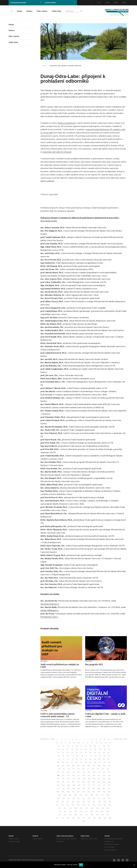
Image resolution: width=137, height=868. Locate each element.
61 (99, 753)
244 (70, 808)
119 (98, 769)
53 (63, 753)
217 (99, 798)
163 (99, 782)
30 (68, 746)
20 (79, 743)
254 (70, 812)
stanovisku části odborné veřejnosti (57, 152)
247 (86, 808)
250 (103, 808)
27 (110, 743)
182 (84, 789)
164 (104, 782)
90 (67, 762)
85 (99, 759)
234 (73, 805)
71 (91, 756)
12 (100, 739)
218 (104, 798)
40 (58, 749)
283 (84, 821)
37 (99, 746)
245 (76, 808)
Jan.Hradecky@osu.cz (50, 604)
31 (72, 746)
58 (86, 753)
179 (68, 789)
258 (91, 812)
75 (109, 756)
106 (89, 766)
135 (68, 776)
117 (88, 769)
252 (60, 812)
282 (110, 818)
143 (109, 776)
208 (108, 795)
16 (61, 743)
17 (66, 743)
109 (104, 766)
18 (70, 743)
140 (94, 776)
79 (72, 759)
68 (77, 756)
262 (60, 815)
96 (95, 762)
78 (68, 759)
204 (86, 795)
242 (60, 808)
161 (89, 782)
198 (109, 792)
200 (65, 795)
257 (86, 812)
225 (83, 802)
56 (77, 753)
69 (82, 756)
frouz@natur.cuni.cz (49, 617)
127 (84, 772)
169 (74, 785)
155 (58, 782)
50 (105, 749)
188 (58, 792)
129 (94, 772)
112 (64, 769)
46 (86, 749)
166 (58, 785)
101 (63, 766)
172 (89, 785)
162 (94, 782)
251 (108, 808)
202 (75, 795)
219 (109, 798)
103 (73, 766)
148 (79, 779)
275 (73, 818)
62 (104, 753)
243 (65, 808)
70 (86, 756)
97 (100, 762)
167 (63, 785)
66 (68, 756)
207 (102, 795)
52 (59, 753)
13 (105, 739)
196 (99, 792)
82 (86, 759)
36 (95, 746)
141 (99, 776)
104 (78, 766)
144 (58, 779)
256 (81, 812)
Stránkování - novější (47, 739)
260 (102, 812)
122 (58, 772)
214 (84, 798)
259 (97, 812)
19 (74, 743)
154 (109, 779)
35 (90, 746)
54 (68, 753)
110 (109, 766)
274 (68, 818)
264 (70, 815)
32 (77, 746)
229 (105, 802)
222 (68, 802)
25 (101, 743)
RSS (24, 860)
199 (59, 795)
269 (97, 815)
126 (79, 772)
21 (83, 743)
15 (57, 743)
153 (104, 779)
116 (83, 769)
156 (63, 782)
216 (94, 798)
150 (89, 779)
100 (58, 766)
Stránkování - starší (120, 739)
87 (109, 759)
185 (99, 789)
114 (74, 769)
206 (97, 795)
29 (63, 746)
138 (84, 776)
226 (89, 802)
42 (67, 749)
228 (99, 802)
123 (63, 772)
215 (89, 798)
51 (109, 749)
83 (90, 759)
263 (65, 815)
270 (103, 815)
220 (57, 802)
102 (68, 766)
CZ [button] (100, 3)
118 (93, 769)
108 (99, 766)
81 (81, 759)
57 (81, 753)
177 (58, 789)
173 (94, 785)
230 (110, 802)
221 (62, 802)
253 (65, 812)
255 (76, 812)
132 (109, 772)
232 (62, 805)
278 (89, 818)
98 (104, 762)
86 (104, 759)
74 (104, 756)
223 (73, 802)
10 (92, 739)
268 (92, 815)
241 (110, 805)
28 (59, 746)
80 (77, 759)
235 (78, 805)
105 (84, 766)
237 (89, 805)
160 (84, 782)
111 (59, 769)
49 (100, 749)
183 (89, 789)
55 (72, 753)
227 (94, 802)
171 (84, 785)
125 (74, 772)
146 (68, 779)
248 (92, 808)
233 (68, 805)
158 (73, 782)
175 (104, 785)
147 (74, 779)
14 (109, 739)
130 (99, 772)
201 (70, 795)
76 (59, 759)
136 (73, 776)
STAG (108, 3)
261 (107, 812)
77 (63, 759)
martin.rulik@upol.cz (50, 610)
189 (63, 792)
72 (95, 756)
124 (68, 772)
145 (63, 779)
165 (109, 782)
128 (89, 772)
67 (73, 756)
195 (94, 792)
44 (77, 749)
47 (91, 749)
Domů (44, 66)
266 (81, 815)
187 (109, 789)
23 (92, 743)
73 (100, 756)
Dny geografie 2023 (94, 664)
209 (58, 798)
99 (109, 762)
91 (72, 762)
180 (74, 789)
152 (99, 779)
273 (63, 818)
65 (63, 756)
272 (57, 818)
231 (57, 805)
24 (97, 743)
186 (104, 789)
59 (90, 753)
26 (106, 743)
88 (58, 762)
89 (63, 762)
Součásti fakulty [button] (60, 3)
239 (99, 805)
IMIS (116, 3)
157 (68, 782)
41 (63, 749)
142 (104, 776)
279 (94, 818)
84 (95, 759)
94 (86, 762)
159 (78, 782)
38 (104, 746)
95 (90, 762)
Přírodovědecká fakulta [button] (26, 3)
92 (76, 762)
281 (105, 818)
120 (103, 769)
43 (72, 749)
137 (79, 776)
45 (81, 749)
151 (94, 779)
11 (96, 739)
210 (64, 798)
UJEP (124, 3)
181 (79, 789)
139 (89, 776)
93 (81, 762)
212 (74, 798)
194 (89, 792)
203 (81, 795)
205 (92, 795)
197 (104, 792)
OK (81, 865)
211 (69, 798)
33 (81, 746)
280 (100, 818)
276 (78, 818)
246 (81, 808)
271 (108, 815)
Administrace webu (15, 860)
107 (94, 766)
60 (95, 753)
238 (94, 805)
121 (108, 769)
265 (76, 815)
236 (83, 805)
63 (109, 753)
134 (63, 776)
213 (79, 798)
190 (68, 792)
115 (79, 769)
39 (108, 746)
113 (69, 769)
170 (79, 785)
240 (105, 805)
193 (83, 792)
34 (86, 746)
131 (104, 772)
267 (86, 815)
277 (84, 818)
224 (78, 802)
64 (59, 756)
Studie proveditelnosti (67, 123)
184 (94, 789)
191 (73, 792)
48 (95, 749)
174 (99, 785)
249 (97, 808)
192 (78, 792)
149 (84, 779)
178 (63, 789)
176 (109, 785)
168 (68, 785)
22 (88, 743)
